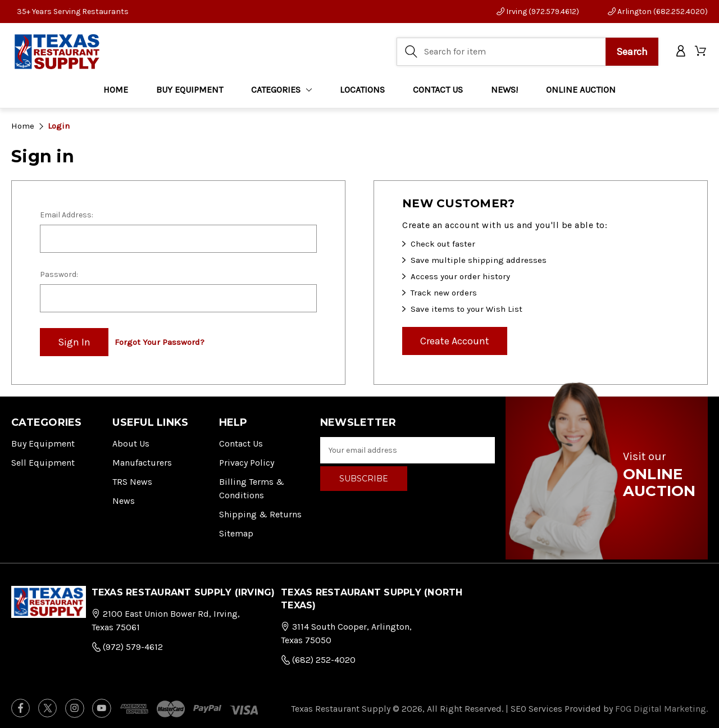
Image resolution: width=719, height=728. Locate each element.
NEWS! (504, 90)
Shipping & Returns (260, 514)
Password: (59, 274)
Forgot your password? (160, 342)
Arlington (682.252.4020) (658, 12)
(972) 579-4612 (127, 647)
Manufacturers (142, 463)
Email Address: (67, 215)
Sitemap (236, 533)
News (124, 501)
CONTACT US (438, 90)
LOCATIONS (362, 90)
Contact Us (241, 443)
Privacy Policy (247, 463)
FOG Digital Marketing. (661, 709)
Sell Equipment (43, 463)
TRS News (132, 482)
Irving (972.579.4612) (538, 12)
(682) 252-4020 (318, 660)
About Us (131, 443)
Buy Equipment (43, 443)
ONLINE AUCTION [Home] (581, 90)
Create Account (455, 341)
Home (116, 90)
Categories (282, 90)
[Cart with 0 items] (701, 52)
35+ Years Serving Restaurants (73, 12)
